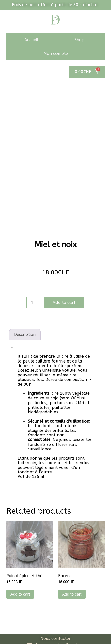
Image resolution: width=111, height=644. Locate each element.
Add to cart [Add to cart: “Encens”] (72, 552)
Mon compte (56, 53)
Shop (79, 40)
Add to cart (64, 260)
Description (25, 292)
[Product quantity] (34, 261)
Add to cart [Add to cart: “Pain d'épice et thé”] (20, 552)
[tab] (25, 293)
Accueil (31, 40)
